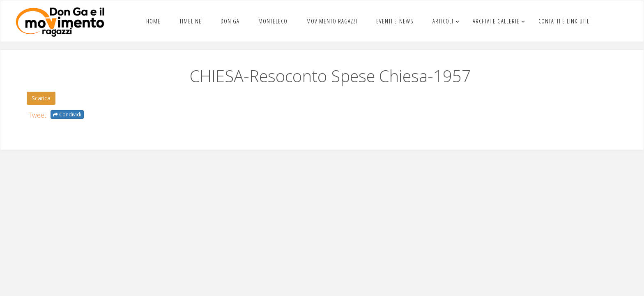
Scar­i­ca (41, 98)
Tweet (37, 115)
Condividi (67, 114)
